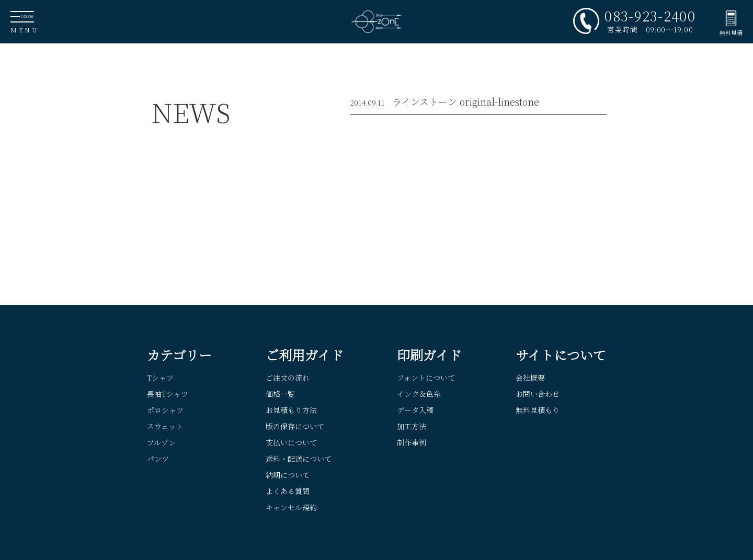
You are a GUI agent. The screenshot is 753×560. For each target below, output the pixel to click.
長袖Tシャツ (168, 394)
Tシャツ (160, 378)
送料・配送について (299, 459)
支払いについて (291, 442)
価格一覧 (280, 394)
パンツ (158, 459)
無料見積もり (538, 410)
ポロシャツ (165, 410)
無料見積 (731, 32)
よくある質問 (288, 491)
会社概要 (530, 378)
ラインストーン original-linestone (466, 101)
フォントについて (426, 378)
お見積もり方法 (291, 410)
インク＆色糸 (419, 394)
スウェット (165, 426)
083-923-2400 (650, 16)
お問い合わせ (538, 394)
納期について (288, 475)
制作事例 (412, 442)
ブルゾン (161, 442)
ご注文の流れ (288, 378)
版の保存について (295, 426)
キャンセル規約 (291, 507)
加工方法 (412, 426)
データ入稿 (415, 410)
